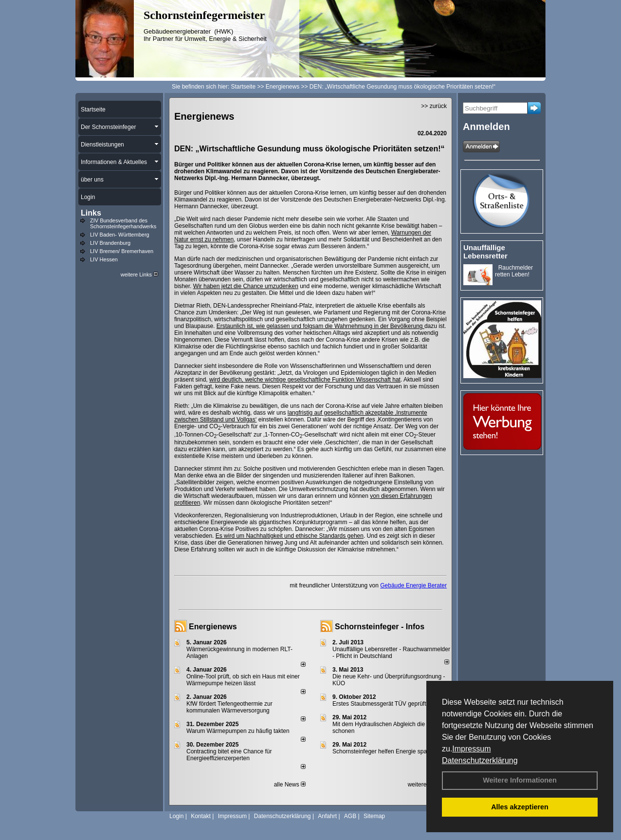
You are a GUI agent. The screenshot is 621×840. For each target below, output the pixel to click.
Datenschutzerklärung (480, 760)
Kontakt (201, 816)
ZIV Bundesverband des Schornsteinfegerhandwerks (123, 223)
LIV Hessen (104, 259)
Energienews (213, 627)
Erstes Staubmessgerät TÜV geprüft (379, 704)
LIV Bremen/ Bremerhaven (122, 251)
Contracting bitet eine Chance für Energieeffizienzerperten (229, 755)
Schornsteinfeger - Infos (380, 627)
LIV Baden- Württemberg (120, 235)
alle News (290, 785)
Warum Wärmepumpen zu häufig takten (238, 731)
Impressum (471, 749)
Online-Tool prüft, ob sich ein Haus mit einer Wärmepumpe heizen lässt (243, 680)
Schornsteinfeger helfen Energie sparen (384, 751)
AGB (350, 816)
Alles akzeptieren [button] (520, 807)
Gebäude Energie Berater (413, 585)
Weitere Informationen (520, 780)
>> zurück (434, 106)
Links (91, 213)
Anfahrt (327, 816)
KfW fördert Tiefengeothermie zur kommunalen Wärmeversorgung (229, 707)
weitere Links (139, 274)
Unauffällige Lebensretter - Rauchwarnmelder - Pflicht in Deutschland (391, 653)
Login (176, 816)
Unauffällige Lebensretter (485, 252)
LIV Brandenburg (110, 243)
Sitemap (374, 816)
